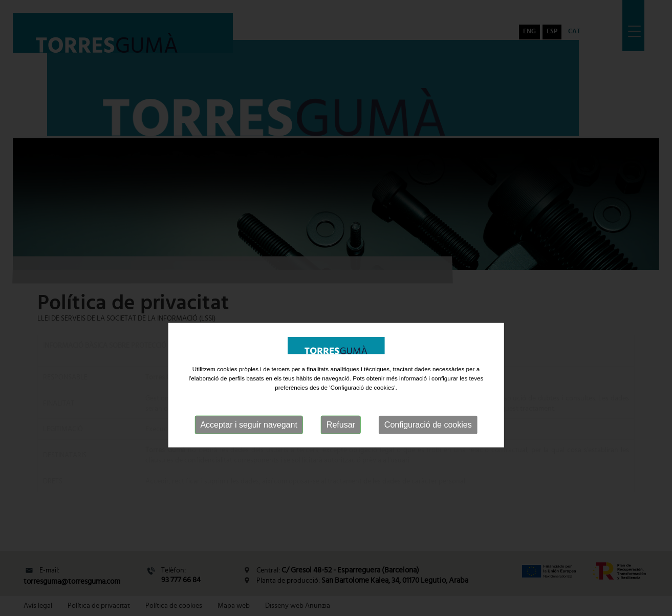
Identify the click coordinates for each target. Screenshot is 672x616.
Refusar (341, 452)
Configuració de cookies (428, 452)
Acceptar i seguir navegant (248, 452)
